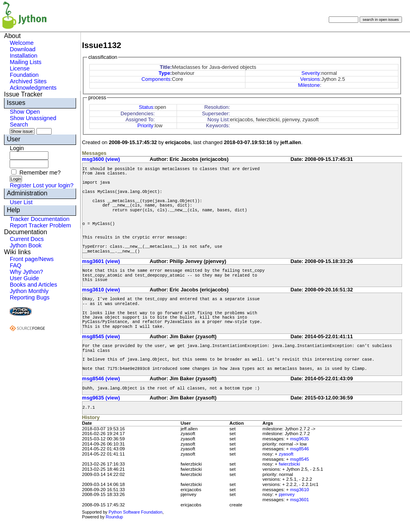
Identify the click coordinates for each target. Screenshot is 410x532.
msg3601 (299, 500)
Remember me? (40, 173)
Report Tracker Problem (40, 225)
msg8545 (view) (101, 336)
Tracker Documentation (39, 219)
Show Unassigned (33, 118)
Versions (310, 79)
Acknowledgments (33, 88)
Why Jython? (26, 272)
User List (21, 202)
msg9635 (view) (101, 398)
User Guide (24, 278)
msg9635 (299, 439)
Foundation (24, 75)
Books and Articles (33, 285)
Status (146, 107)
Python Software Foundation (135, 512)
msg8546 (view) (101, 378)
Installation (23, 56)
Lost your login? (53, 185)
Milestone (309, 85)
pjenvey (287, 494)
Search (19, 124)
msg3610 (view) (101, 290)
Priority (145, 125)
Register (20, 185)
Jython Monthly (29, 291)
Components (156, 79)
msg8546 (299, 449)
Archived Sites (28, 81)
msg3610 (299, 490)
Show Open (25, 112)
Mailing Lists (25, 62)
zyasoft (286, 454)
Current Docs (27, 239)
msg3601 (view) (101, 261)
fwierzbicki (289, 464)
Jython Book (25, 245)
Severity (311, 73)
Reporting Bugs (29, 297)
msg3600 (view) (101, 159)
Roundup (114, 517)
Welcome (22, 43)
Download (22, 49)
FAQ (15, 265)
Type (164, 73)
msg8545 (299, 459)
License (20, 68)
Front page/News (32, 259)
